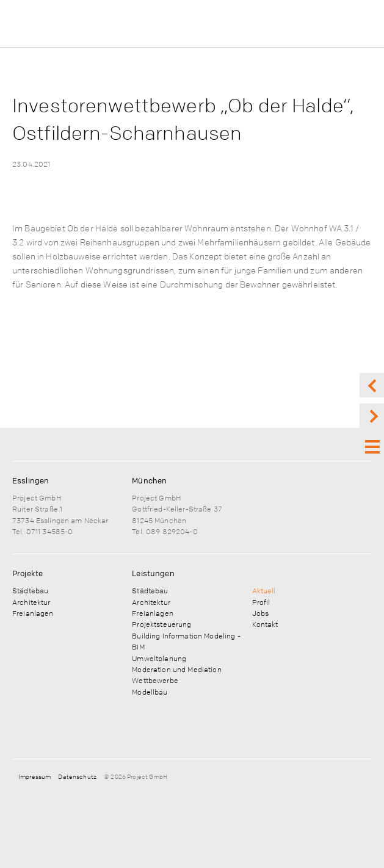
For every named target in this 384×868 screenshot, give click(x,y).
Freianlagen (33, 613)
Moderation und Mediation (176, 669)
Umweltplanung (159, 658)
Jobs (261, 613)
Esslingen (31, 480)
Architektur (31, 602)
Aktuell (264, 590)
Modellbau (150, 692)
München (149, 480)
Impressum (34, 776)
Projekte (27, 573)
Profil (261, 602)
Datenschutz (77, 776)
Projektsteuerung (161, 624)
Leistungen (153, 573)
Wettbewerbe (155, 680)
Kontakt (265, 624)
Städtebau (30, 590)
